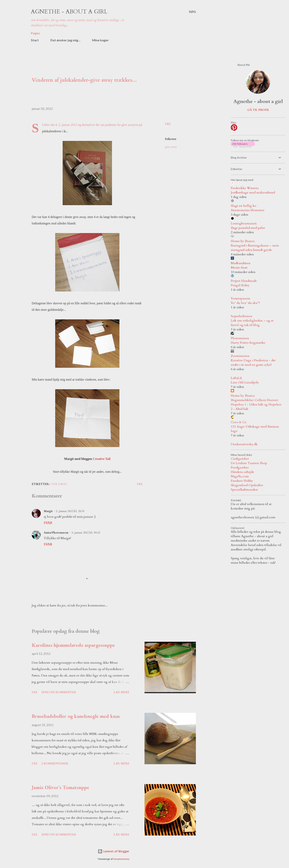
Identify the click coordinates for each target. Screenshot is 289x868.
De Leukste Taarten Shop (249, 463)
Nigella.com (240, 476)
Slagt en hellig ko (244, 206)
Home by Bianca (243, 241)
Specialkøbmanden (244, 490)
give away (171, 147)
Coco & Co (239, 422)
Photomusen (240, 338)
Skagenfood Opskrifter (247, 485)
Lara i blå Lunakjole (245, 382)
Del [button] (168, 124)
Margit (48, 511)
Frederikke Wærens (245, 188)
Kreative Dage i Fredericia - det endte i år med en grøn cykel (253, 363)
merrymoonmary (121, 859)
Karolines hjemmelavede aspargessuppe (73, 645)
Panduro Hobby (242, 481)
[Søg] (192, 12)
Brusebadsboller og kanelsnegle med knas (76, 716)
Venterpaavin (241, 299)
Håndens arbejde (242, 472)
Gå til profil (258, 110)
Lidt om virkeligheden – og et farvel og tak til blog (252, 323)
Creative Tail (102, 459)
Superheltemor (242, 316)
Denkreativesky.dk (244, 444)
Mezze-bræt (239, 268)
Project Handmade (244, 281)
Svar (48, 523)
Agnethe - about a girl (69, 12)
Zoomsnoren (240, 356)
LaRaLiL (237, 378)
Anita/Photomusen (56, 533)
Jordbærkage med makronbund (253, 193)
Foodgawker (240, 468)
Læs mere (121, 692)
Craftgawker (240, 459)
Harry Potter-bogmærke (248, 343)
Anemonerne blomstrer (248, 210)
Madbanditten (241, 263)
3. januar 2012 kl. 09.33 (86, 533)
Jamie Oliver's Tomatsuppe (60, 787)
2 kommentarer (55, 764)
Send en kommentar (59, 692)
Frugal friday (240, 285)
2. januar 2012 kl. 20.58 (70, 511)
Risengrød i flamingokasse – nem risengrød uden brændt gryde (255, 248)
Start (35, 40)
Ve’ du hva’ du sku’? (245, 303)
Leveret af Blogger (113, 851)
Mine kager (100, 40)
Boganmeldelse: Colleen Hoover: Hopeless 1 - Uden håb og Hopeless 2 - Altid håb (256, 404)
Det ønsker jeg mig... (65, 40)
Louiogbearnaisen (244, 223)
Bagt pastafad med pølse (248, 228)
